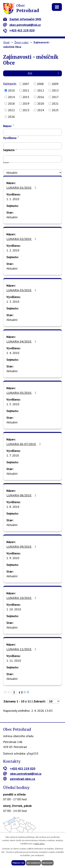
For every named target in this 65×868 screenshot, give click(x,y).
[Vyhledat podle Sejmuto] (32, 159)
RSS (44, 73)
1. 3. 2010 (13, 302)
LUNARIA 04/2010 (22, 341)
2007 (26, 84)
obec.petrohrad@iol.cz (22, 25)
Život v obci (21, 42)
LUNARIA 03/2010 (22, 290)
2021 (55, 104)
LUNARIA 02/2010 (22, 239)
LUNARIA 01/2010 (22, 188)
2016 (41, 97)
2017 (55, 97)
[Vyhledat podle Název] (32, 132)
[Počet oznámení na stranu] (54, 701)
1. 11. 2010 (14, 661)
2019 (26, 104)
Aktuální (12, 217)
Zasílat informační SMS (22, 19)
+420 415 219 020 (19, 30)
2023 (26, 110)
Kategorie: (10, 83)
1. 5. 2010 (13, 404)
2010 (11, 90)
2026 (11, 117)
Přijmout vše (18, 863)
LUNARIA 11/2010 (22, 649)
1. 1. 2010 (13, 199)
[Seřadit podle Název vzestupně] (14, 124)
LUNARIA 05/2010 (22, 393)
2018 (11, 104)
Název (7, 126)
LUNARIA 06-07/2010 (24, 444)
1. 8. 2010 (13, 507)
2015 (26, 97)
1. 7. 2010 (13, 455)
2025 (55, 110)
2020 (41, 104)
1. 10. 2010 (14, 609)
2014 (11, 97)
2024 (41, 110)
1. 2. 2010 (13, 250)
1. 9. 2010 (13, 558)
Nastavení (47, 863)
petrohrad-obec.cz (19, 779)
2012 (41, 90)
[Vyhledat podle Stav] (32, 173)
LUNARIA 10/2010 (22, 598)
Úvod (6, 42)
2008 (40, 84)
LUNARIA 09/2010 (22, 547)
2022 (11, 110)
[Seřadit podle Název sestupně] (14, 126)
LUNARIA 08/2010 (22, 495)
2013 (55, 90)
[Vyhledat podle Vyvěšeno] (32, 146)
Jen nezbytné (33, 863)
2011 (26, 90)
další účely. (40, 844)
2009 (55, 84)
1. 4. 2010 (13, 353)
